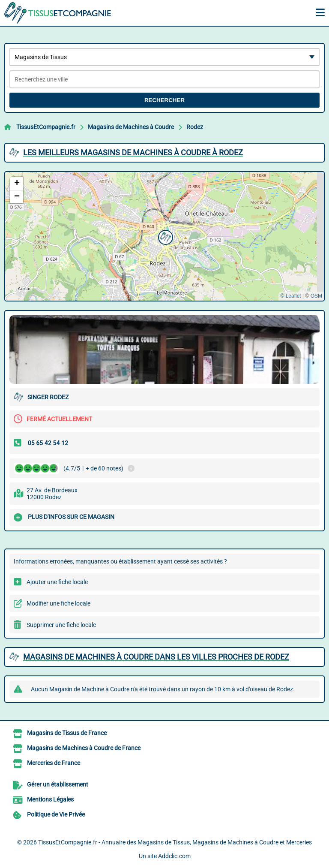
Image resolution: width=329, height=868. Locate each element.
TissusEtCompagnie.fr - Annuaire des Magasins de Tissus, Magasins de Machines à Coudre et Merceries (175, 842)
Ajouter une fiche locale (57, 582)
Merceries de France (54, 763)
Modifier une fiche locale (58, 603)
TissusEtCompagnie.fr (46, 127)
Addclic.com (174, 856)
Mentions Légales (50, 799)
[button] (164, 236)
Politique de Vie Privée (56, 814)
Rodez (195, 127)
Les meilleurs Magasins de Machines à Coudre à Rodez (133, 152)
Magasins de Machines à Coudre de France (84, 748)
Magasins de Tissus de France (67, 733)
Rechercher (164, 100)
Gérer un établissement (58, 784)
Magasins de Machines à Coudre (131, 127)
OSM (316, 296)
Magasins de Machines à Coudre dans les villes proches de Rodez (156, 657)
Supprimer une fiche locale (61, 625)
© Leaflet (290, 296)
